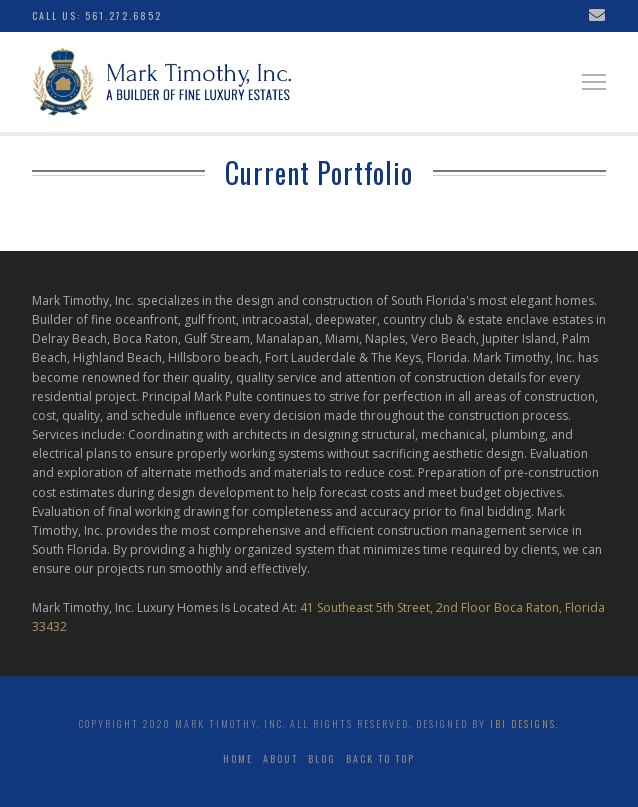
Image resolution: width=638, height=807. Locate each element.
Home (238, 758)
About (280, 758)
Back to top (380, 758)
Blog (322, 758)
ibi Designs (523, 723)
